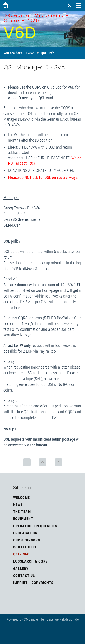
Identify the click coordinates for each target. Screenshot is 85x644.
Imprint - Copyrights (33, 583)
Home (30, 53)
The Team (22, 512)
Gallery (21, 569)
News (18, 505)
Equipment (23, 519)
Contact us (24, 576)
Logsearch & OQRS (30, 561)
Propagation (25, 533)
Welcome (22, 498)
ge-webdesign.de (67, 619)
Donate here (25, 547)
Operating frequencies (35, 526)
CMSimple (31, 619)
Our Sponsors (27, 540)
